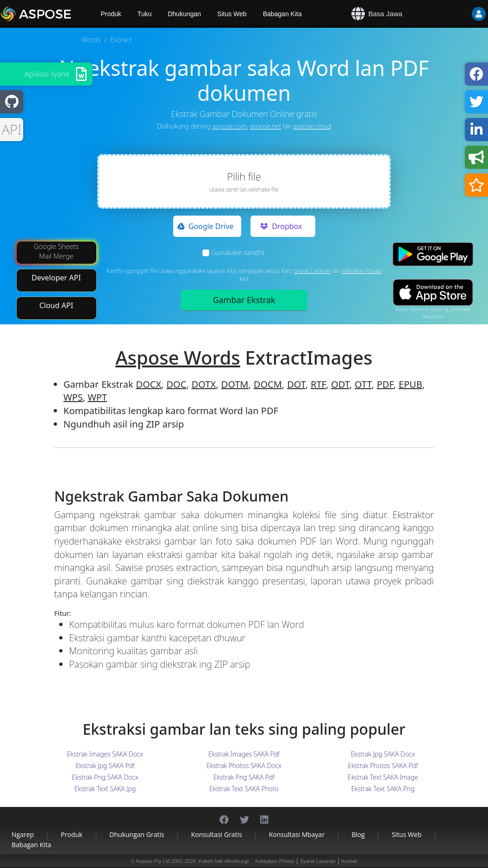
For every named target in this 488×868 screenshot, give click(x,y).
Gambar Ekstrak (244, 300)
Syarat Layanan (312, 271)
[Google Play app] (433, 254)
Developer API (56, 278)
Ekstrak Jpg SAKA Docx (383, 754)
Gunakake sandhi (238, 252)
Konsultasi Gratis (217, 834)
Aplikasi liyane (47, 74)
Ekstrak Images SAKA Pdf (244, 754)
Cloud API (56, 305)
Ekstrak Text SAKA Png (383, 789)
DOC (177, 384)
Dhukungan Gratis (137, 834)
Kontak (349, 861)
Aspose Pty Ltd (153, 861)
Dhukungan (184, 14)
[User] (460, 14)
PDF (385, 384)
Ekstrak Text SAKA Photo (244, 789)
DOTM (235, 384)
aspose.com (230, 126)
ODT (340, 384)
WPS (73, 397)
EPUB (410, 384)
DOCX (149, 384)
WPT (97, 397)
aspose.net (265, 126)
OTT (363, 384)
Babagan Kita (282, 14)
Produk (72, 834)
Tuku (145, 14)
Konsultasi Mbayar (297, 834)
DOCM (268, 384)
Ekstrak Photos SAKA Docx (244, 766)
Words (91, 39)
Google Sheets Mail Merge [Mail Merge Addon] (56, 251)
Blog (358, 834)
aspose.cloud (312, 126)
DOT (296, 384)
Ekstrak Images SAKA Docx (105, 754)
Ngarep (23, 834)
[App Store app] (433, 292)
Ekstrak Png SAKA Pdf (244, 777)
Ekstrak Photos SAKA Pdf (383, 766)
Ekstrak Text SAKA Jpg (105, 789)
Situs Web (232, 14)
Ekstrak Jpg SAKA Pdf (105, 766)
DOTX (204, 384)
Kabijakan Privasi (361, 271)
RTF (318, 384)
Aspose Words (178, 357)
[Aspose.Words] (46, 14)
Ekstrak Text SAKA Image (383, 777)
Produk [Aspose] (111, 14)
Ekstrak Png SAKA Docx (105, 777)
